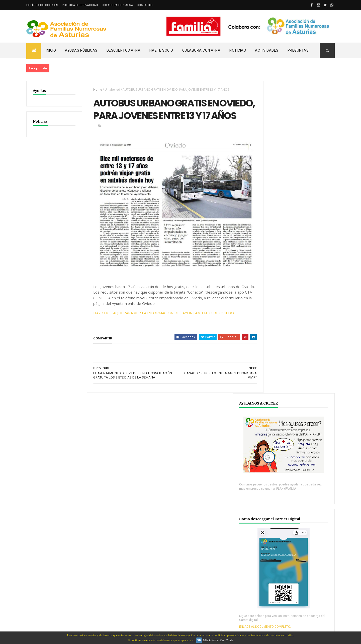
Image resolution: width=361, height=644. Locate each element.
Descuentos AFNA (124, 50)
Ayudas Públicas (81, 50)
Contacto (145, 5)
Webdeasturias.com (64, 606)
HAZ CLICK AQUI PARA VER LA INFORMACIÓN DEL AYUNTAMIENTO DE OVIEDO (161, 328)
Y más (230, 640)
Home (95, 90)
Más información (213, 640)
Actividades (267, 50)
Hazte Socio (161, 50)
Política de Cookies (42, 5)
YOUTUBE (278, 506)
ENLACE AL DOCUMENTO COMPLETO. (291, 319)
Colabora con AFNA (117, 5)
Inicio (51, 50)
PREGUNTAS (298, 50)
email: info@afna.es (41, 630)
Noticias (238, 50)
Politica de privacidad (80, 5)
